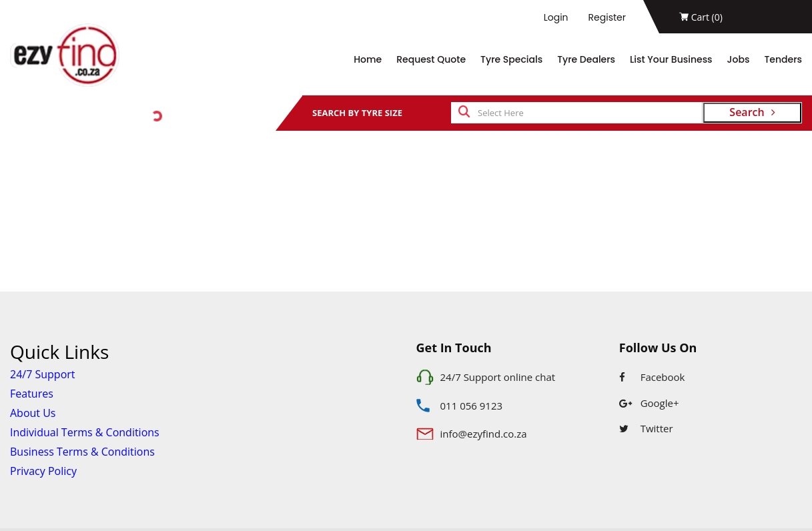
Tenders (783, 59)
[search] (464, 113)
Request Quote (431, 59)
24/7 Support (43, 374)
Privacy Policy (43, 471)
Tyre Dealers (586, 59)
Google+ (649, 403)
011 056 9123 (472, 406)
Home (368, 59)
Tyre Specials (511, 59)
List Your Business (671, 59)
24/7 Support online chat (498, 377)
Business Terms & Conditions (82, 452)
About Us (33, 413)
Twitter (646, 428)
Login (556, 17)
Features (32, 394)
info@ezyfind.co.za (484, 434)
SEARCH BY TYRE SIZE (357, 113)
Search (752, 112)
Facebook (652, 377)
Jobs (739, 59)
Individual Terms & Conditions (85, 432)
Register (607, 17)
